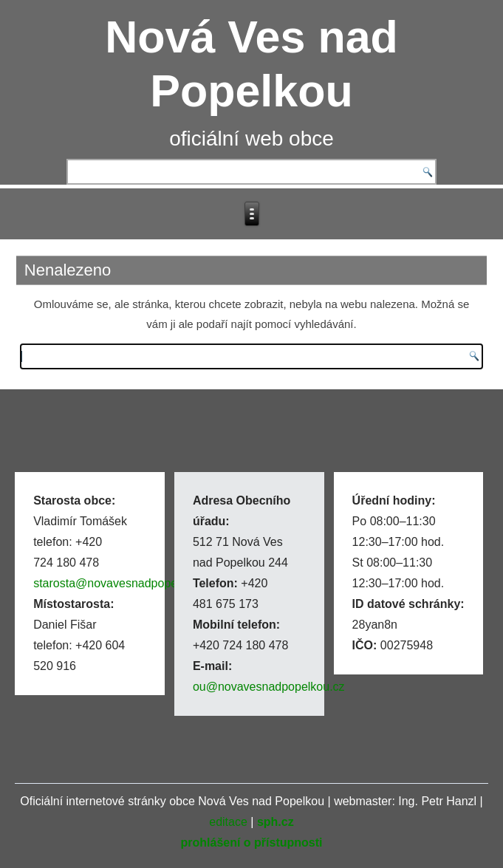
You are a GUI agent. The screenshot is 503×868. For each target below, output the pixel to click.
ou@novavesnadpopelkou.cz (269, 687)
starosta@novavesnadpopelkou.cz (124, 583)
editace (228, 822)
